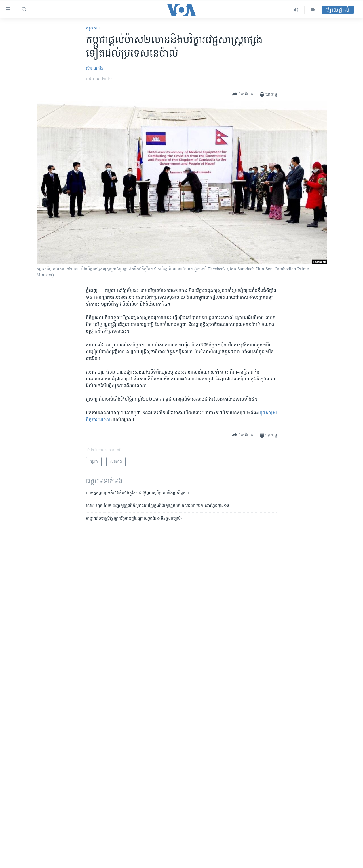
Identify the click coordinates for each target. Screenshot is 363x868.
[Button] (243, 94)
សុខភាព (93, 28)
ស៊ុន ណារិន (95, 69)
